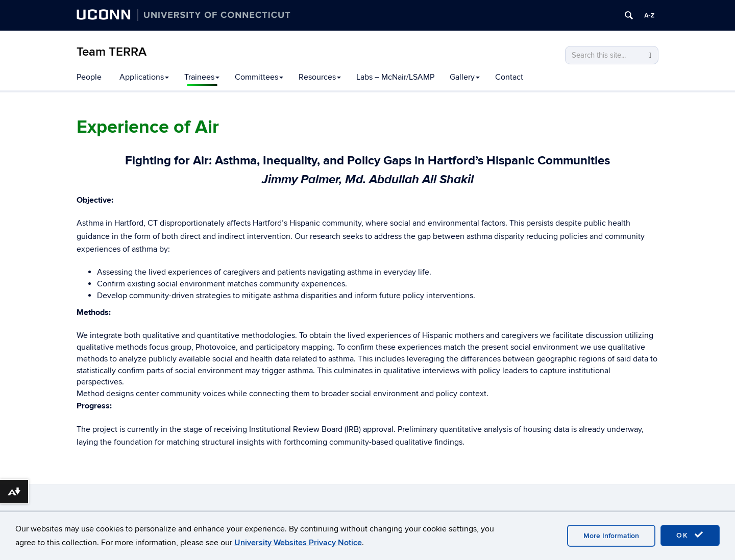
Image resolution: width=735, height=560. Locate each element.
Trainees (202, 77)
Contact (509, 77)
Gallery (465, 77)
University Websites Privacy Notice (298, 543)
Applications (144, 77)
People (89, 77)
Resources (320, 77)
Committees (259, 77)
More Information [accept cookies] (611, 536)
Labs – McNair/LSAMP (395, 77)
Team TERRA (112, 52)
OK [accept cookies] (690, 535)
